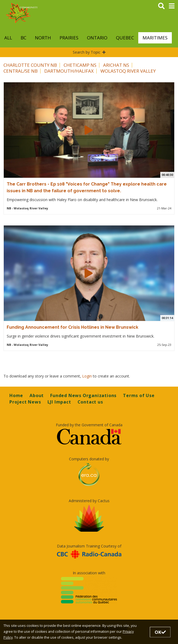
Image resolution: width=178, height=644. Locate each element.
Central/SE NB (21, 71)
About (37, 395)
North (43, 38)
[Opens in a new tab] (89, 436)
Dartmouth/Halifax (69, 71)
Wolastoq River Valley (128, 71)
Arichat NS (116, 65)
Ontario (97, 38)
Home (16, 395)
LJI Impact (59, 402)
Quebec (125, 38)
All (8, 38)
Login (88, 376)
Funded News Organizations (83, 395)
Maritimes (155, 38)
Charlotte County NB (30, 65)
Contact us (90, 402)
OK (160, 632)
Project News (25, 402)
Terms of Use (139, 395)
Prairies (69, 38)
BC (23, 38)
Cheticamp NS (80, 65)
